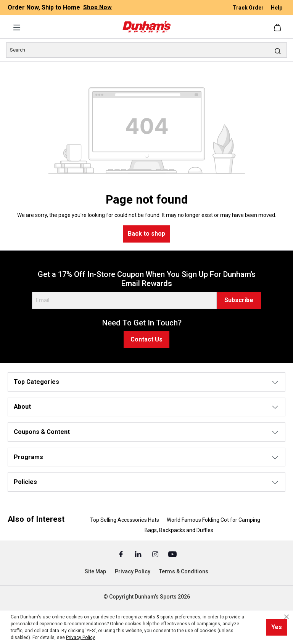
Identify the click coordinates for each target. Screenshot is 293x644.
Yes (277, 627)
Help (277, 8)
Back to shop (146, 234)
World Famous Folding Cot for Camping (213, 520)
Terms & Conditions (184, 571)
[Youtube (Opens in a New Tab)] (172, 554)
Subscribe (239, 300)
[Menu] (17, 28)
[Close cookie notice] (287, 617)
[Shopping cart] (278, 28)
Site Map (95, 571)
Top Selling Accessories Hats (125, 520)
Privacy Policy (133, 571)
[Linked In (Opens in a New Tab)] (139, 554)
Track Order (249, 8)
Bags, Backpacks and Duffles (179, 530)
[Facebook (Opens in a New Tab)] (122, 554)
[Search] (146, 50)
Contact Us (146, 339)
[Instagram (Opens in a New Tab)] (156, 554)
